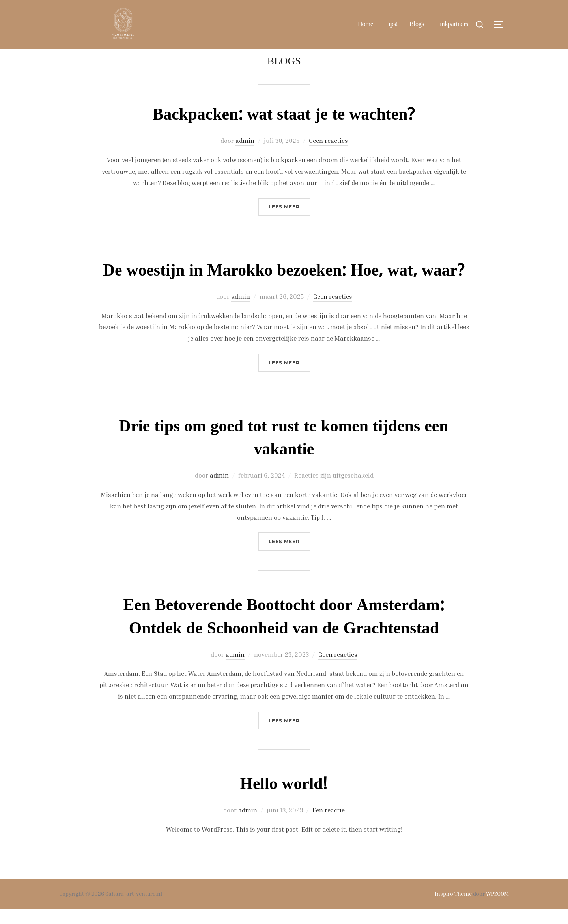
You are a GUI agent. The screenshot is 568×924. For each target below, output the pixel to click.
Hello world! (284, 800)
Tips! (391, 24)
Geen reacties (328, 156)
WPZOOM (497, 909)
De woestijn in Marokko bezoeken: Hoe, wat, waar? (284, 287)
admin (245, 156)
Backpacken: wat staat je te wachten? (284, 131)
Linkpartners (452, 24)
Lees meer (290, 221)
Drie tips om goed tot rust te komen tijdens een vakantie (284, 454)
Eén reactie (329, 825)
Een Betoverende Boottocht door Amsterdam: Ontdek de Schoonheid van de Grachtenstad (283, 633)
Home (365, 24)
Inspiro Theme (453, 909)
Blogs (417, 24)
